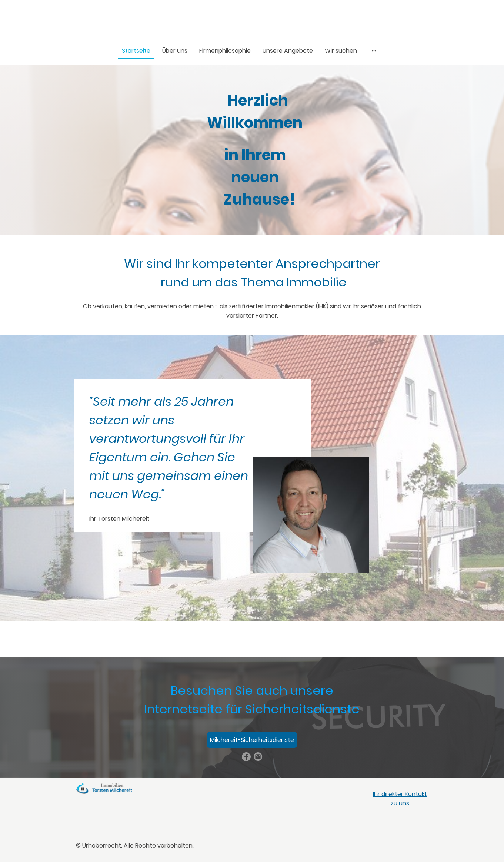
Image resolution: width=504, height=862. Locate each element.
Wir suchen (341, 51)
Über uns (175, 51)
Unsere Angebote (288, 51)
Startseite (136, 51)
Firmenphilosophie (225, 51)
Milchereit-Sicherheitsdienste (252, 740)
